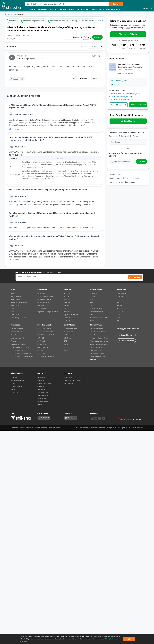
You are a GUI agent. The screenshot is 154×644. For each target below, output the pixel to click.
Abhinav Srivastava (24, 115)
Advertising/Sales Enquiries (73, 381)
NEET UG (67, 294)
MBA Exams (15, 306)
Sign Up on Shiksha (128, 34)
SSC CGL (120, 312)
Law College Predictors (19, 345)
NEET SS (67, 300)
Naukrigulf (41, 387)
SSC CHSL (120, 315)
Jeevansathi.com (43, 393)
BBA (92, 303)
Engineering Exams (44, 303)
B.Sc (92, 300)
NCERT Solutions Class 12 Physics (23, 357)
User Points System (136, 178)
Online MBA (15, 315)
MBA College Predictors (19, 318)
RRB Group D (121, 294)
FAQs (13, 390)
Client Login (68, 378)
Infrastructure (14, 21)
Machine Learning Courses (99, 341)
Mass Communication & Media (100, 318)
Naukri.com (41, 381)
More (72, 10)
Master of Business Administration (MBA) (125, 94)
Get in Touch (43, 414)
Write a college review (18, 338)
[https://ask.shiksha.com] (13, 14)
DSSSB (119, 309)
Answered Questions (120, 81)
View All (100, 21)
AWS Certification (96, 348)
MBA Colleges (16, 300)
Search (116, 4)
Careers (14, 384)
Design (64, 10)
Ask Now (141, 162)
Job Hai (40, 405)
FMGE (66, 309)
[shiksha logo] (22, 417)
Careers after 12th (17, 329)
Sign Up (149, 9)
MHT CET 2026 (43, 348)
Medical (54, 10)
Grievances (15, 428)
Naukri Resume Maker (45, 384)
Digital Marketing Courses (99, 357)
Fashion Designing (96, 309)
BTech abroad (68, 332)
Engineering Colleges (44, 300)
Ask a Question (16, 335)
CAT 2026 (41, 338)
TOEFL (66, 354)
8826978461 (45, 418)
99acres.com (42, 390)
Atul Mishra (22, 59)
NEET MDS (68, 303)
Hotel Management (96, 312)
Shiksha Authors (16, 387)
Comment (95, 79)
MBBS (92, 321)
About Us (14, 378)
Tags (133, 182)
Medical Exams (69, 321)
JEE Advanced (42, 309)
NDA (118, 321)
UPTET (119, 303)
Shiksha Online (112, 10)
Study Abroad (84, 10)
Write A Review (128, 121)
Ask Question (135, 278)
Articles (13, 341)
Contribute (68, 414)
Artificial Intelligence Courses (100, 338)
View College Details (125, 73)
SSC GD (119, 318)
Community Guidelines (118, 178)
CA (91, 306)
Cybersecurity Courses (98, 354)
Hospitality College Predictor (20, 348)
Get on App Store (126, 341)
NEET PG (67, 297)
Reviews (116, 84)
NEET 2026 (41, 341)
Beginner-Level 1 (36, 59)
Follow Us (94, 414)
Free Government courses (99, 332)
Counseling (98, 10)
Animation (93, 294)
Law (92, 315)
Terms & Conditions (55, 428)
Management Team (17, 381)
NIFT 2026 (41, 351)
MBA (32, 10)
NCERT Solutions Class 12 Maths (22, 354)
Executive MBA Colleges (19, 303)
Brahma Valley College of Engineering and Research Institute (72, 21)
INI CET (66, 306)
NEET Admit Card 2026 (45, 329)
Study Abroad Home (70, 329)
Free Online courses (97, 329)
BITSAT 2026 (42, 345)
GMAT (66, 345)
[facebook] (100, 419)
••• (66, 37)
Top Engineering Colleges (46, 297)
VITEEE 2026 (42, 354)
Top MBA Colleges (17, 297)
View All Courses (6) (118, 105)
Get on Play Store (126, 335)
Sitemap (44, 428)
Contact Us (15, 393)
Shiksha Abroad (43, 402)
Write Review (72, 418)
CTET (118, 300)
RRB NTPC (120, 297)
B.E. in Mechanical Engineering (122, 99)
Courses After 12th (17, 332)
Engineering (43, 10)
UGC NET (120, 306)
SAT (65, 348)
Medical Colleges (69, 318)
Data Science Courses (98, 335)
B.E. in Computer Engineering (121, 97)
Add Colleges (68, 384)
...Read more (14, 129)
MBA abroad (68, 335)
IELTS (66, 351)
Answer (97, 37)
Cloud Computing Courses (99, 345)
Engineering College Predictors (48, 312)
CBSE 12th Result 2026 (45, 332)
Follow (86, 37)
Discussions (124, 182)
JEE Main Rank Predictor (46, 357)
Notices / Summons (27, 428)
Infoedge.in (41, 378)
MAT (13, 312)
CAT (13, 309)
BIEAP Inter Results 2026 (46, 335)
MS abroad (67, 338)
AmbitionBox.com (43, 396)
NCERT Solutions (17, 351)
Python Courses (95, 351)
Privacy (37, 428)
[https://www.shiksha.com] (6, 14)
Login (143, 9)
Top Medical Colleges (71, 315)
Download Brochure (138, 105)
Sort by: (84, 46)
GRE (65, 341)
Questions (113, 182)
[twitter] (104, 419)
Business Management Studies (34, 21)
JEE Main (41, 306)
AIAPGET (67, 312)
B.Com (92, 297)
